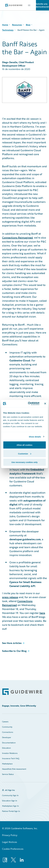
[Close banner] (45, 403)
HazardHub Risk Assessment (14, 769)
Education (6, 748)
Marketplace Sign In (10, 806)
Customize (25, 454)
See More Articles (12, 643)
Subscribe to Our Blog (14, 651)
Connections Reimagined (17, 238)
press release (10, 597)
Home (5, 25)
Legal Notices (10, 842)
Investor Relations (10, 753)
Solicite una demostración (42, 5)
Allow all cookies (24, 445)
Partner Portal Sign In (11, 811)
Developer (7, 737)
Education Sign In (10, 801)
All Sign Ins (10, 790)
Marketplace (7, 764)
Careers (5, 722)
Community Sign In (10, 795)
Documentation (9, 743)
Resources (17, 25)
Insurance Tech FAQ (11, 758)
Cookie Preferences (13, 849)
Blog (28, 25)
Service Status (8, 774)
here (42, 613)
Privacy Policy (10, 835)
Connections (8, 732)
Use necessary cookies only (24, 462)
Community (7, 727)
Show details (35, 437)
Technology (8, 30)
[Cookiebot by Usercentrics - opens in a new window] (29, 404)
